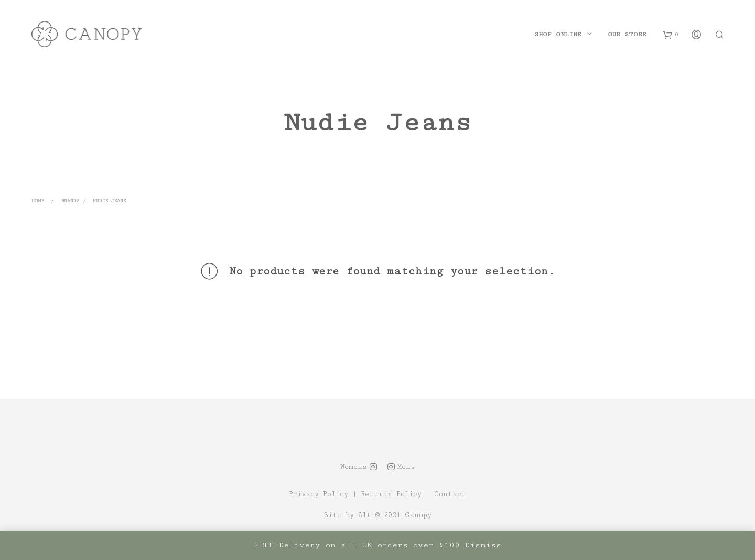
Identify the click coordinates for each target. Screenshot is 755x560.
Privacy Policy (319, 494)
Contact (450, 494)
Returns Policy (391, 494)
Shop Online (558, 34)
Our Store (627, 34)
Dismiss (483, 545)
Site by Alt (347, 515)
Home (38, 201)
